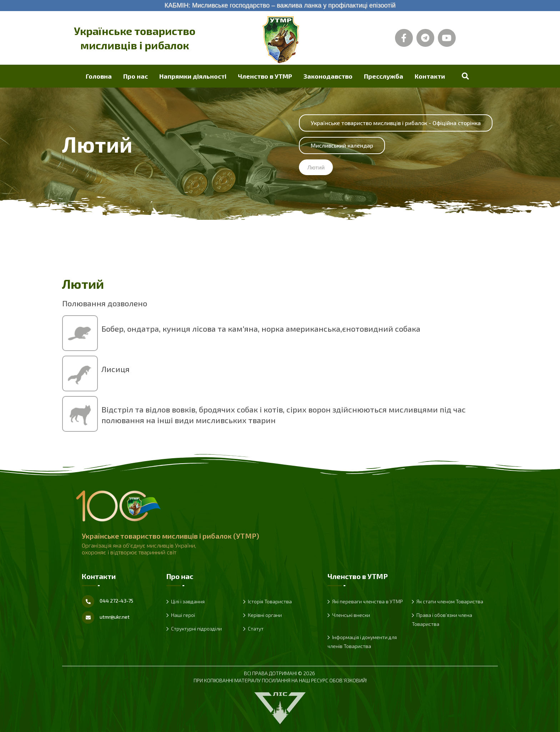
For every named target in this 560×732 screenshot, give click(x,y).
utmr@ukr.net (115, 617)
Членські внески (351, 615)
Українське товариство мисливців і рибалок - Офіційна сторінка (396, 123)
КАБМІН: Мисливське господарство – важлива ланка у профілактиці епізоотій (280, 5)
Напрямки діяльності (193, 76)
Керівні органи (265, 615)
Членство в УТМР (265, 76)
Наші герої (183, 615)
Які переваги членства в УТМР (367, 601)
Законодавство (328, 76)
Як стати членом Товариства (450, 601)
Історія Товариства (270, 601)
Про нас (136, 76)
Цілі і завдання (188, 601)
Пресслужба (384, 76)
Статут (256, 629)
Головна (99, 76)
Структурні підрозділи (196, 629)
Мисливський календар (342, 145)
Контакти (430, 76)
